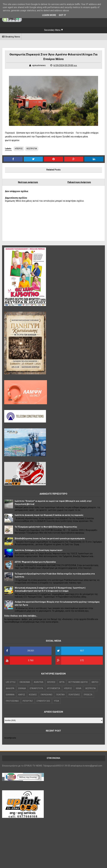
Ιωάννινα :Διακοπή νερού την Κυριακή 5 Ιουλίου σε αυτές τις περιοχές (49, 515)
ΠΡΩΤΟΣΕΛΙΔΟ (12, 701)
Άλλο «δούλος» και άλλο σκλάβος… (21, 616)
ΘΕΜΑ (79, 688)
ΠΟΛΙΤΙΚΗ (60, 695)
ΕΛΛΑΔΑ (22, 688)
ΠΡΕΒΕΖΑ (88, 695)
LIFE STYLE (11, 682)
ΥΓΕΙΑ (56, 701)
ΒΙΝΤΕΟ (95, 682)
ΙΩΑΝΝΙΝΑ (10, 695)
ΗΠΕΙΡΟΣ (19, 149)
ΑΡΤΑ (62, 682)
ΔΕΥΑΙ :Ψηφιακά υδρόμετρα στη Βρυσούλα (35, 562)
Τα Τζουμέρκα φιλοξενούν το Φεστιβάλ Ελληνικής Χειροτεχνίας (46, 527)
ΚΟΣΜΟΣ (33, 695)
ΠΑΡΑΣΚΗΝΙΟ (47, 695)
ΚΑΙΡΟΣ (22, 695)
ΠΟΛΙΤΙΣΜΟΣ (74, 695)
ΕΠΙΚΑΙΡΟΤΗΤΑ (37, 688)
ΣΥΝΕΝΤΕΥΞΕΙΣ (43, 701)
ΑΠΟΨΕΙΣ (51, 682)
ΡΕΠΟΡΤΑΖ (28, 701)
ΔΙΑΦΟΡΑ (10, 688)
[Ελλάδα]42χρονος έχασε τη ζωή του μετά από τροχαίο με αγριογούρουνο (50, 538)
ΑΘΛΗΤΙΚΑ (39, 682)
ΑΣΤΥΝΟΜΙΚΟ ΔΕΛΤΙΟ (78, 682)
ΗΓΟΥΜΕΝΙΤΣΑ (54, 688)
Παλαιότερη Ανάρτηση (79, 182)
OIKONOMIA (25, 682)
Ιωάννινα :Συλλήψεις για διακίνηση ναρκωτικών (39, 550)
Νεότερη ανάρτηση (28, 182)
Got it (62, 15)
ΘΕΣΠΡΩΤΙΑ (32, 149)
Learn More (49, 15)
